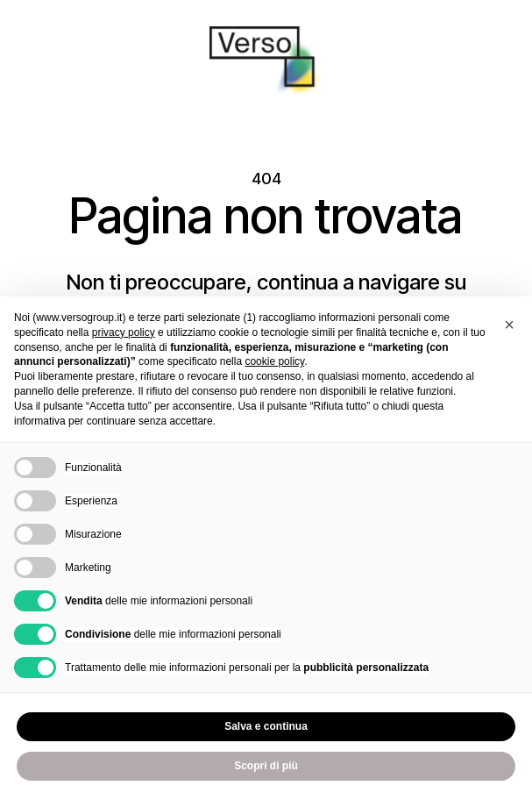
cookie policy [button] (274, 361)
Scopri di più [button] (266, 766)
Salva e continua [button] (266, 726)
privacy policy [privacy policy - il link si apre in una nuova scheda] (124, 332)
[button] (509, 325)
